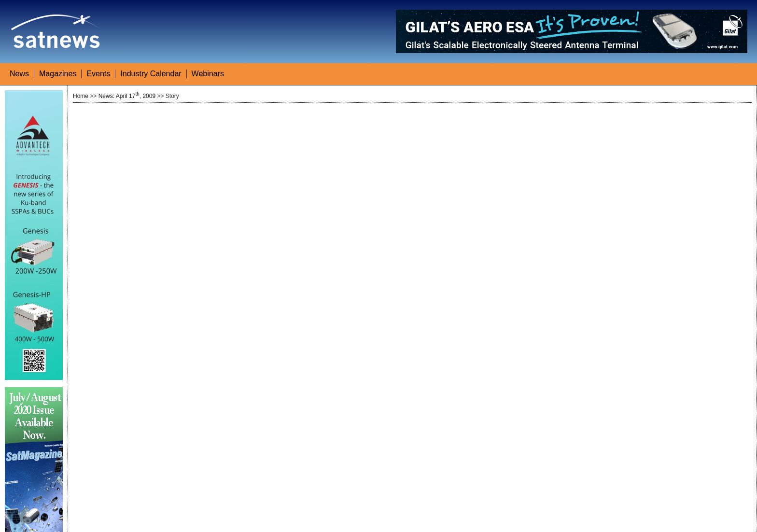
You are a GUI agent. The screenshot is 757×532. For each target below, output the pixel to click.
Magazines (58, 74)
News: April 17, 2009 (127, 96)
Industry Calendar (151, 74)
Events (98, 74)
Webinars (208, 74)
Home (81, 96)
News (19, 74)
